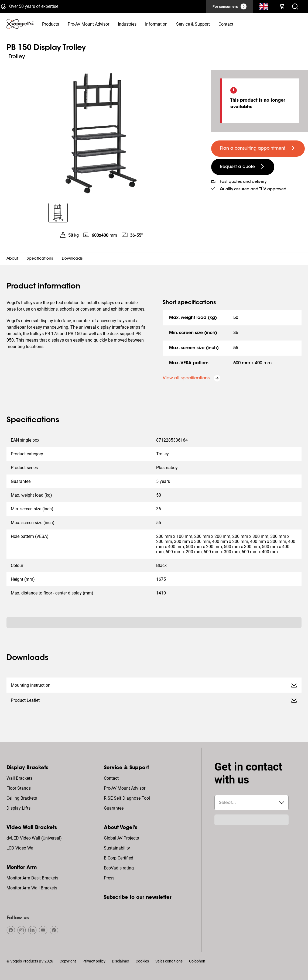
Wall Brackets (19, 778)
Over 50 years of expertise (34, 6)
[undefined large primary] (258, 149)
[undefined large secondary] (243, 167)
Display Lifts (18, 808)
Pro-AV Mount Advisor (125, 788)
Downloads (72, 259)
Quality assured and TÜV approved (253, 190)
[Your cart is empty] (281, 6)
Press (109, 878)
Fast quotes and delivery (243, 182)
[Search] (264, 8)
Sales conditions (169, 961)
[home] (20, 24)
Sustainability (117, 848)
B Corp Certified (119, 858)
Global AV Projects (121, 838)
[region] (101, 133)
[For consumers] (230, 6)
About (12, 259)
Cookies (142, 961)
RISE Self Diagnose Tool (127, 798)
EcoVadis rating (119, 868)
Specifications (40, 259)
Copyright (68, 961)
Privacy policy (94, 961)
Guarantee (114, 808)
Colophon (197, 961)
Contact (111, 778)
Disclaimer (121, 961)
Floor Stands (19, 788)
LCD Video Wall (21, 848)
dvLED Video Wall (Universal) (34, 838)
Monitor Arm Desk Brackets (32, 878)
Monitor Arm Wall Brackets (32, 888)
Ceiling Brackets (22, 798)
